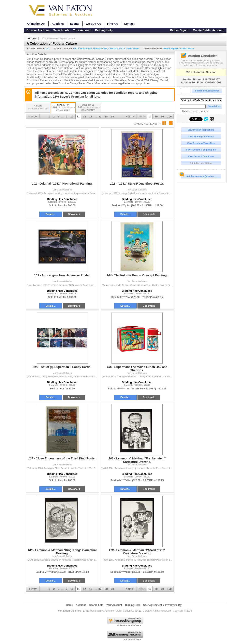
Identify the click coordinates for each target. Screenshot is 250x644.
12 (84, 117)
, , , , (106, 48)
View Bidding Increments (201, 137)
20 (156, 117)
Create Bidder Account (208, 30)
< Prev (33, 117)
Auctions (58, 24)
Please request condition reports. (179, 48)
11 (78, 117)
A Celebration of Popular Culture (59, 39)
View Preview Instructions (201, 130)
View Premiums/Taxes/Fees (201, 143)
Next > (130, 117)
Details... (51, 214)
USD (47, 48)
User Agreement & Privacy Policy (162, 605)
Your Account (82, 30)
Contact (129, 24)
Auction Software (132, 639)
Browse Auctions (38, 30)
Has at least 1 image (194, 111)
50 (162, 117)
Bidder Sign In (180, 30)
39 (112, 117)
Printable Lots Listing (201, 163)
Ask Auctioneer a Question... (198, 176)
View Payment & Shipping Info (201, 150)
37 (100, 117)
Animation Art (36, 24)
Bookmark (74, 214)
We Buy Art (93, 24)
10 (150, 117)
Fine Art (112, 24)
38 (106, 117)
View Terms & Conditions (201, 156)
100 (169, 117)
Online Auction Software (129, 625)
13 (91, 117)
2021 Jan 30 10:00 (63, 108)
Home (69, 605)
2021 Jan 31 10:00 (88, 108)
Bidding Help (104, 30)
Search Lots (61, 30)
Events (75, 24)
